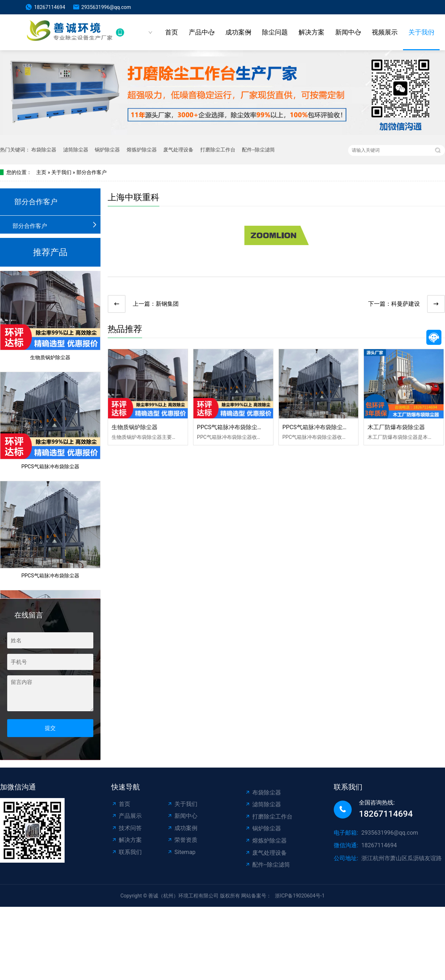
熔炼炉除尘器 (142, 150)
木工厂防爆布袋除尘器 (396, 427)
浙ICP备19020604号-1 (300, 896)
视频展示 (385, 32)
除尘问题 (275, 32)
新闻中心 (348, 32)
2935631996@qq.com (106, 7)
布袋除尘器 (44, 150)
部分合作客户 (92, 172)
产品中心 (202, 32)
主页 (41, 172)
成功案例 (238, 32)
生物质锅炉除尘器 (50, 359)
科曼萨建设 (406, 304)
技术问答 (127, 828)
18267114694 (50, 7)
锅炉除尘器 (107, 150)
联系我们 (127, 852)
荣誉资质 (182, 840)
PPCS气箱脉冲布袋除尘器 (50, 468)
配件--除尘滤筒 (258, 150)
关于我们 (421, 32)
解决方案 (311, 32)
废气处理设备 (178, 150)
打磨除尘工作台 (218, 150)
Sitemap (181, 852)
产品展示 (127, 816)
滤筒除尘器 (76, 150)
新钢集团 (167, 304)
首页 (172, 32)
